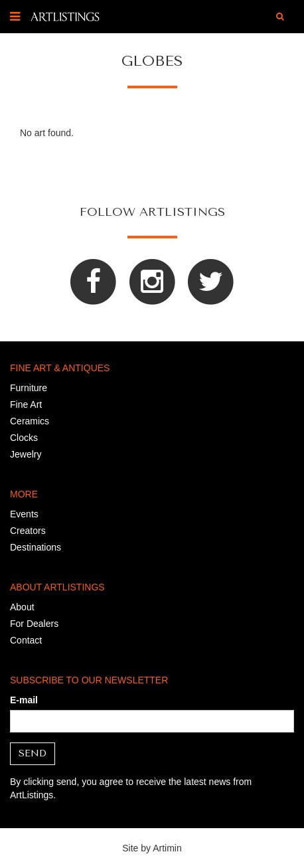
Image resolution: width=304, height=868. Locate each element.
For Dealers (34, 624)
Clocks (24, 438)
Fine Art (26, 404)
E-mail (24, 700)
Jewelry (26, 454)
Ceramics (30, 421)
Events (24, 514)
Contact (26, 640)
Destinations (36, 547)
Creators (28, 531)
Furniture (29, 388)
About (22, 607)
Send (33, 753)
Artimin (167, 848)
